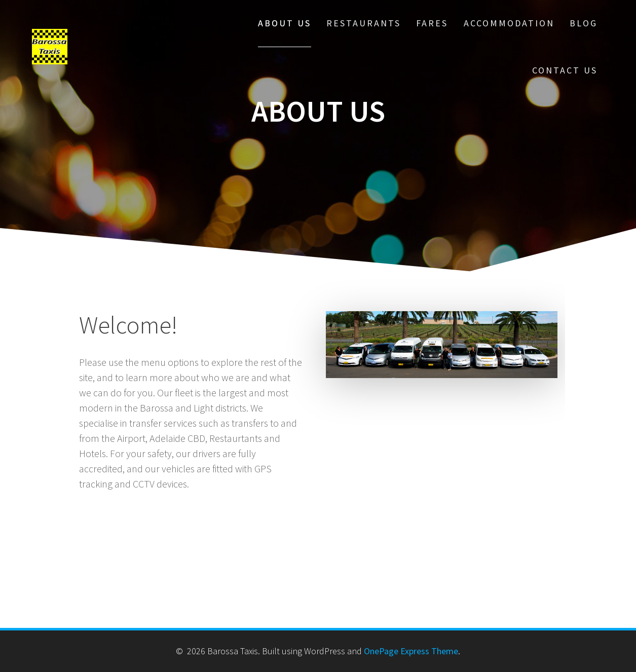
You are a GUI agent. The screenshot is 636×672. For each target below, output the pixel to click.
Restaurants (364, 23)
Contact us (565, 70)
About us (285, 23)
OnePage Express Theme (411, 651)
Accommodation (509, 23)
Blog (584, 23)
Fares (432, 23)
